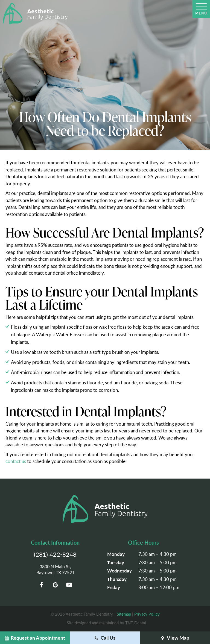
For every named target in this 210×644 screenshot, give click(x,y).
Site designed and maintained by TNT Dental (106, 623)
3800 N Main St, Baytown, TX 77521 (55, 569)
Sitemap (124, 614)
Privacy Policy (147, 614)
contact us (16, 461)
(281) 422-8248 (55, 554)
